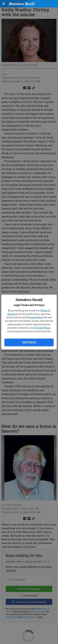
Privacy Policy (35, 317)
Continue (29, 342)
